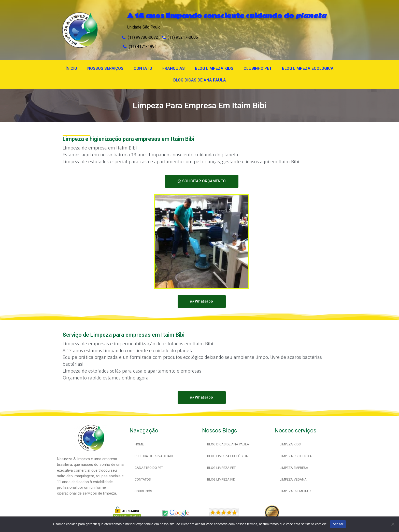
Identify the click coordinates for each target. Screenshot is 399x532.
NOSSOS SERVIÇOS (105, 68)
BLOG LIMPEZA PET (221, 468)
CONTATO (143, 68)
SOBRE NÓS (143, 491)
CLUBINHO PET (258, 68)
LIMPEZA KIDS (290, 444)
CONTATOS (143, 479)
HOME (139, 444)
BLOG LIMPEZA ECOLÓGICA (308, 68)
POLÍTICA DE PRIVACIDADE (154, 456)
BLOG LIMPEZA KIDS (214, 68)
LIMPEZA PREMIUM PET (297, 491)
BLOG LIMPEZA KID (221, 479)
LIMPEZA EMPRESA (294, 468)
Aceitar (338, 524)
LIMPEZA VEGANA (293, 479)
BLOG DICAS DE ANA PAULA (200, 80)
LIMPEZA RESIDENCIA (296, 456)
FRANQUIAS (174, 68)
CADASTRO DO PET (149, 468)
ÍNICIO (71, 68)
